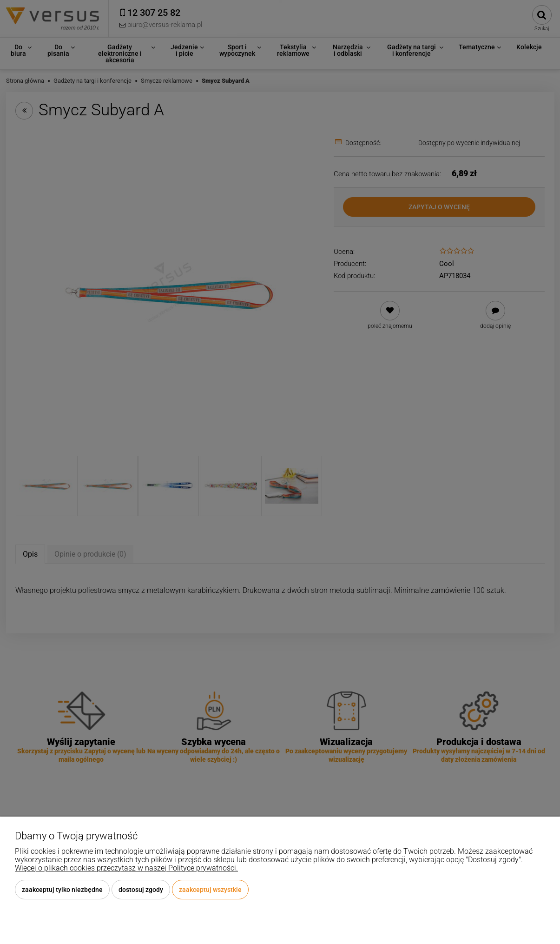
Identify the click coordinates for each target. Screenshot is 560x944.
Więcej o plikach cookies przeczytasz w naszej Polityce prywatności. (126, 868)
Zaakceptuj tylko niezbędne (62, 890)
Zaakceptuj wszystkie (210, 890)
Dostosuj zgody (141, 890)
